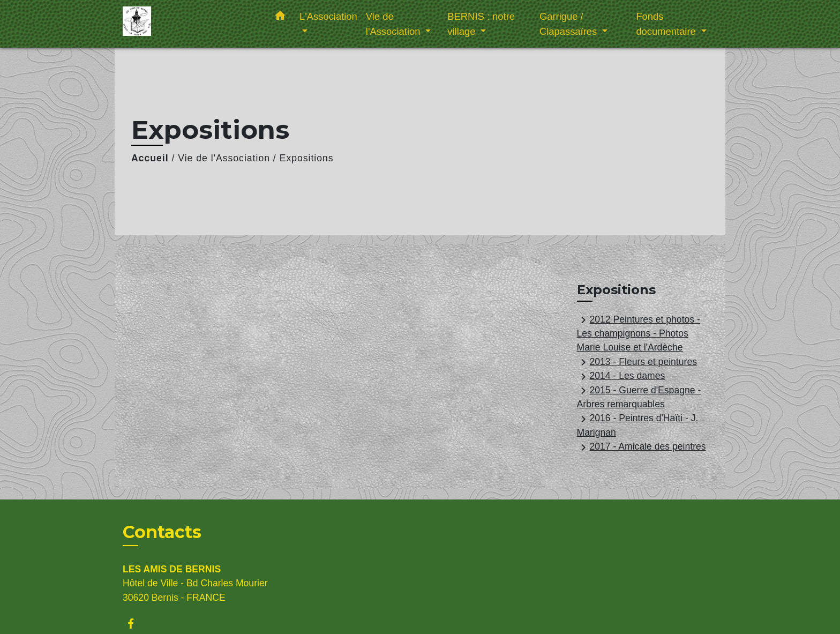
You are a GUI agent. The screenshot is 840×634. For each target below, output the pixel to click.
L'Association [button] (328, 16)
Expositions (307, 158)
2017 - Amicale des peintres (642, 447)
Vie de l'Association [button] (395, 24)
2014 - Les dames (621, 377)
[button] (280, 18)
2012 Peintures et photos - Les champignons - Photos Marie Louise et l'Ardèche (639, 333)
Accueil (150, 158)
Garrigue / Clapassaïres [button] (569, 24)
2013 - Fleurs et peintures (637, 362)
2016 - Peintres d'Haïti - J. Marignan (638, 425)
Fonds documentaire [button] (667, 24)
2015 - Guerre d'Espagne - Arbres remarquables (639, 397)
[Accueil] (190, 24)
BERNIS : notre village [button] (481, 24)
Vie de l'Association (224, 158)
